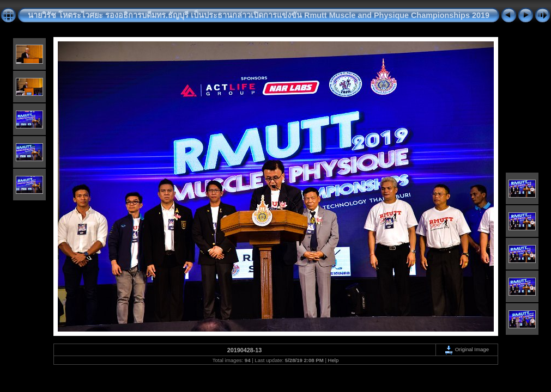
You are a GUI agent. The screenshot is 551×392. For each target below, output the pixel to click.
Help (334, 360)
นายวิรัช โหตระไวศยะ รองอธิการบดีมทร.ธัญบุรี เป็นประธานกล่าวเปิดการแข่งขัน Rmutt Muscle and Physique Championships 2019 (259, 15)
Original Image (467, 349)
